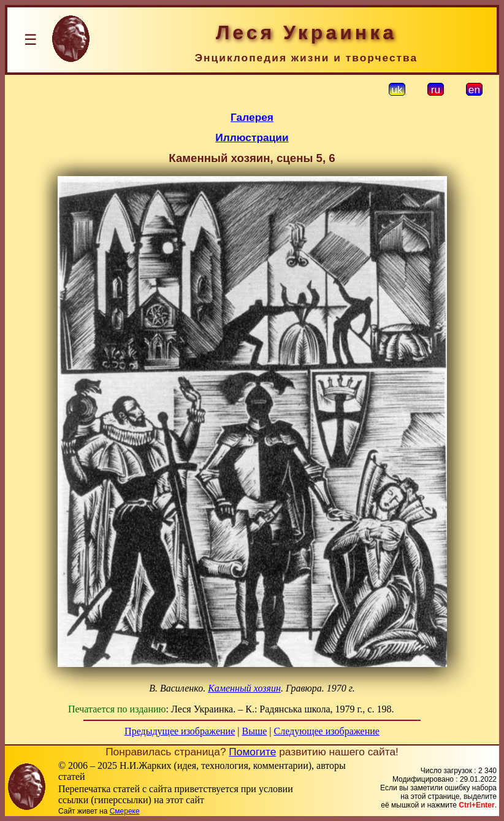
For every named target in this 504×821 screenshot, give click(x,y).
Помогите (252, 752)
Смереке (125, 811)
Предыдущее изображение (180, 731)
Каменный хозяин (244, 688)
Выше (254, 731)
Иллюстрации (252, 137)
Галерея (252, 117)
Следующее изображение (327, 731)
